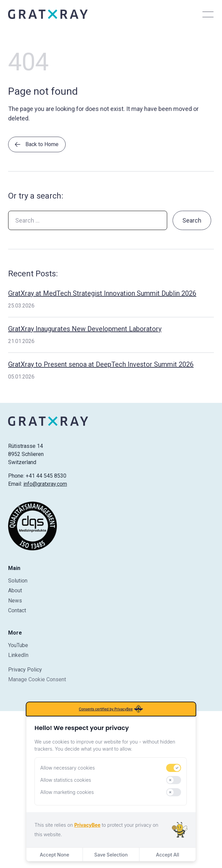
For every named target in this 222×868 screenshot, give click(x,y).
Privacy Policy (25, 670)
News (15, 601)
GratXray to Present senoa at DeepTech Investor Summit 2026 (101, 364)
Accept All (168, 855)
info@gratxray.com (45, 484)
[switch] (174, 768)
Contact (17, 610)
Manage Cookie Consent (37, 679)
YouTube (18, 645)
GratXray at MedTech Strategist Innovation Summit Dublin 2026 (102, 293)
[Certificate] (32, 526)
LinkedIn (18, 655)
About (15, 590)
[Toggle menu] (208, 14)
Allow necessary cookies (68, 768)
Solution (18, 581)
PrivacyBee (87, 825)
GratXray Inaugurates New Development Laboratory (85, 329)
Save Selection (111, 855)
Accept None (54, 855)
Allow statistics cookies (66, 780)
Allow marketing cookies (67, 792)
